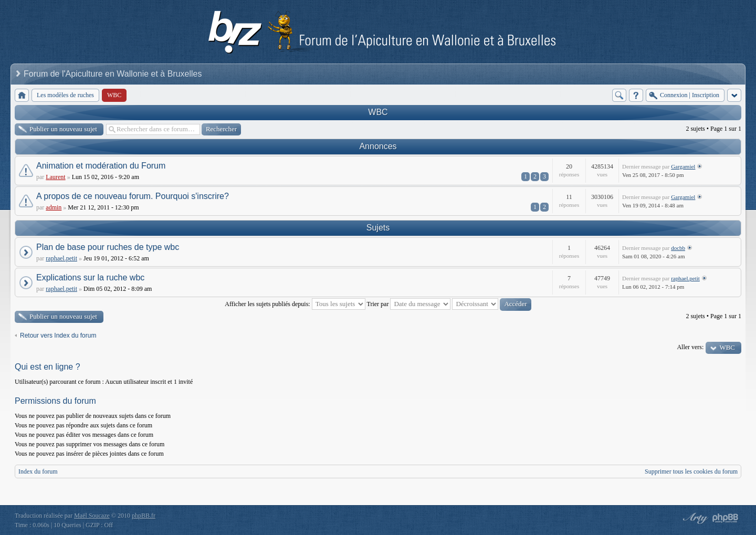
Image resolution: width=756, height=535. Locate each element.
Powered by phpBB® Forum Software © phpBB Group (726, 518)
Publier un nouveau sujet (63, 129)
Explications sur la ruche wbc (90, 277)
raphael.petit (61, 258)
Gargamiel (683, 166)
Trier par (409, 304)
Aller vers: (690, 347)
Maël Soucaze (92, 516)
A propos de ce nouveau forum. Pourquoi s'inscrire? (133, 196)
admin (54, 207)
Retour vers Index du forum (58, 335)
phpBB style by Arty (694, 518)
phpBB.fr (144, 516)
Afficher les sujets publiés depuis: (295, 304)
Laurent (55, 177)
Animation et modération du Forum (101, 166)
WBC (378, 112)
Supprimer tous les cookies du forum (691, 471)
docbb (678, 248)
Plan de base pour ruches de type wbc (108, 247)
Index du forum (38, 471)
